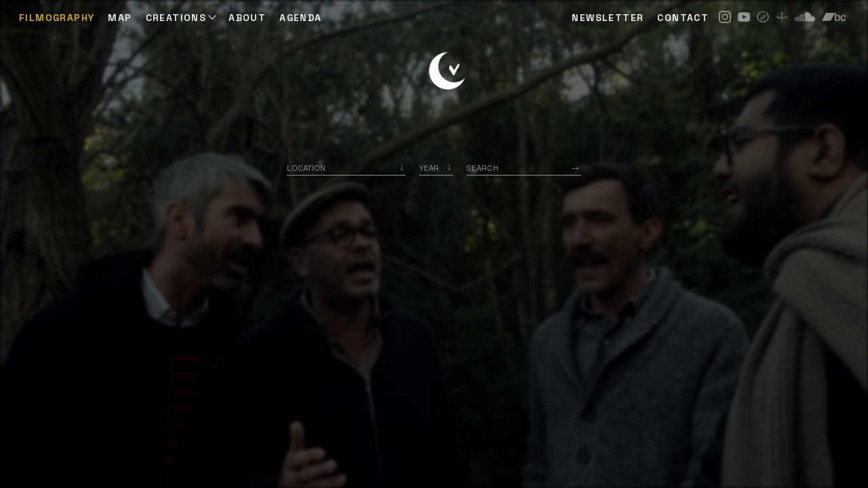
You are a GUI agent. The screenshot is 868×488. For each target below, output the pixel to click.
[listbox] (436, 168)
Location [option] (306, 168)
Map (120, 18)
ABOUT (247, 18)
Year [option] (429, 168)
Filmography (57, 18)
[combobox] (346, 168)
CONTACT (683, 18)
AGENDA (300, 18)
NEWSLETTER (608, 18)
